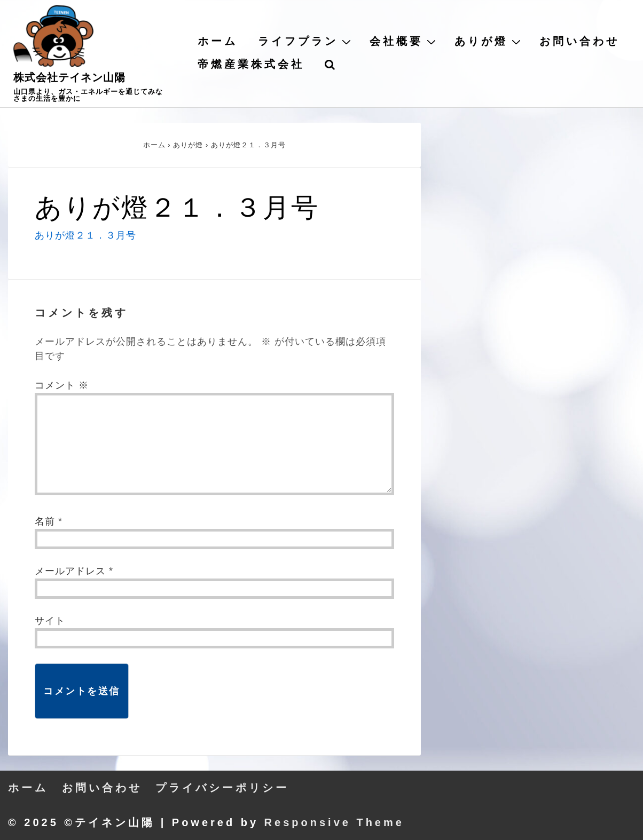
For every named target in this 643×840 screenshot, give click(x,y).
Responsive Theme (334, 822)
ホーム (218, 41)
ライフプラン (306, 41)
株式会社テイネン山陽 (69, 77)
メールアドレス (70, 571)
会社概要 (404, 41)
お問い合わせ (579, 41)
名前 (45, 521)
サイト (50, 621)
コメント (62, 385)
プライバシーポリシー (222, 788)
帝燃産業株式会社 (251, 64)
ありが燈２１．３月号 (85, 235)
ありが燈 (489, 41)
